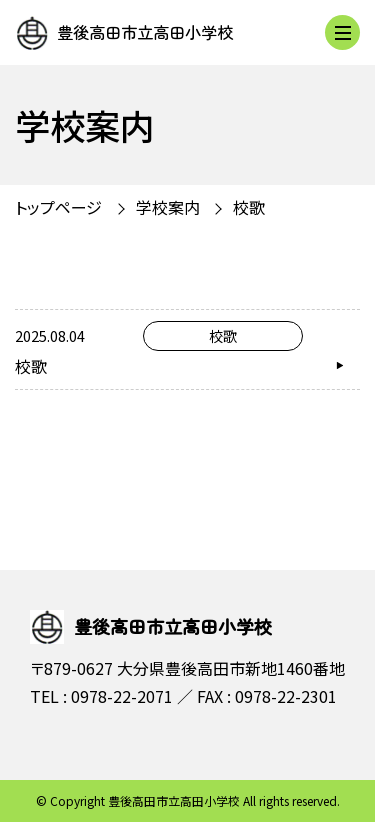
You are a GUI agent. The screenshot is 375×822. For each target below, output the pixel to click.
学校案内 (168, 207)
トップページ (58, 207)
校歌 (249, 207)
